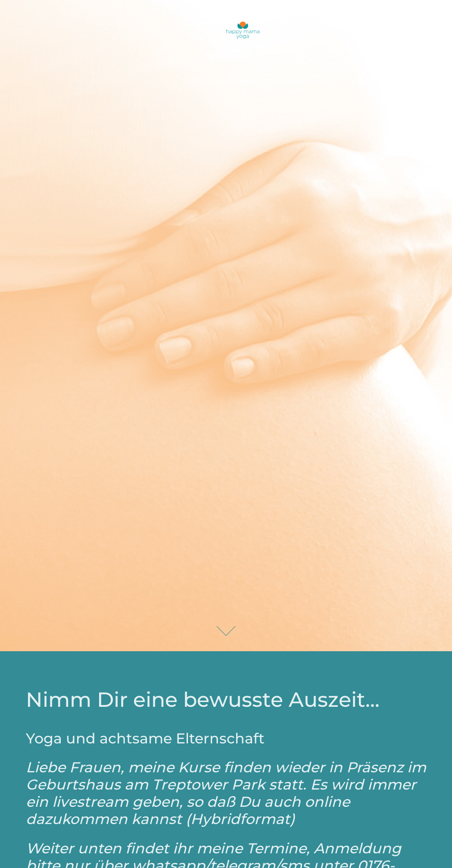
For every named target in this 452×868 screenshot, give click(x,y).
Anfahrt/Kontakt (417, 14)
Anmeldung (327, 14)
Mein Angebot (275, 14)
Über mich (369, 14)
